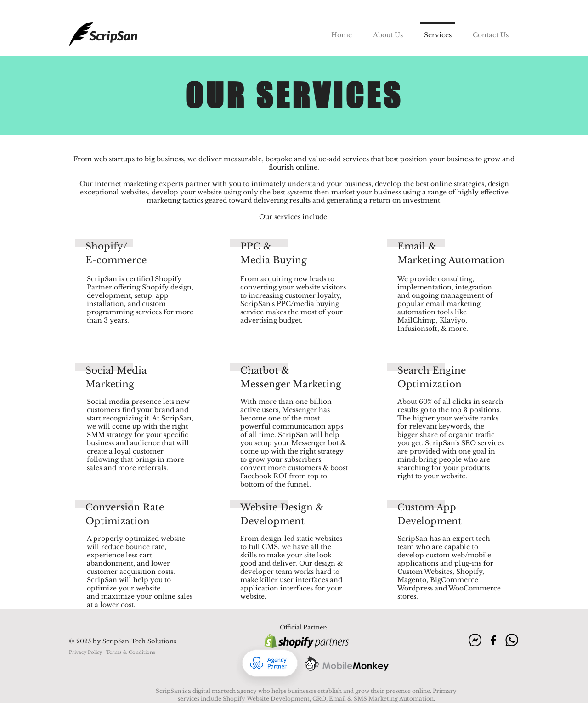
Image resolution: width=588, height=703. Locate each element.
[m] (475, 640)
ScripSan (113, 35)
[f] (493, 640)
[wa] (512, 640)
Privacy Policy (85, 652)
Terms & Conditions (131, 652)
